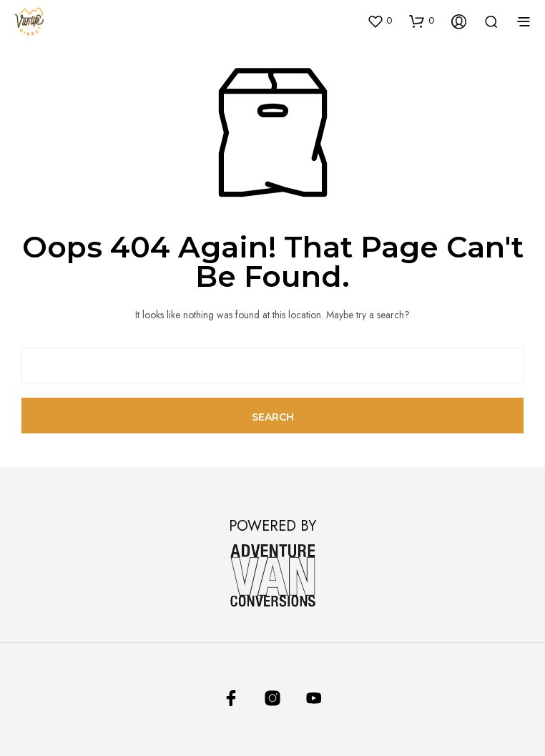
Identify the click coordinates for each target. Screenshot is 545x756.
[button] (379, 21)
